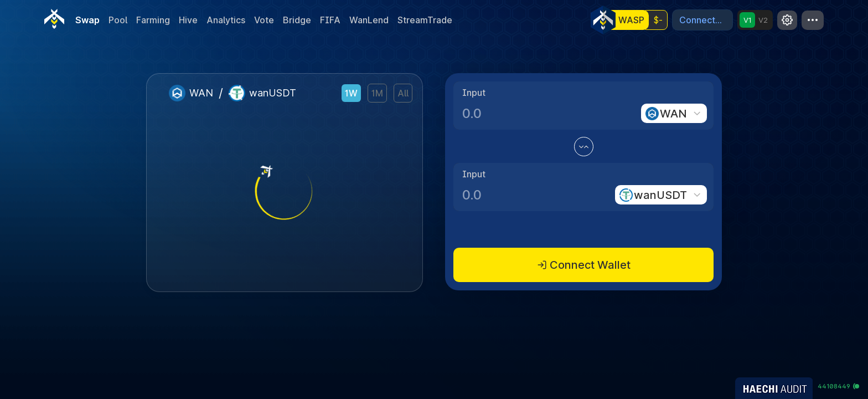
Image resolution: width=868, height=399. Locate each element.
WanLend (369, 20)
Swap (87, 20)
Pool (118, 20)
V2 (763, 20)
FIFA (330, 20)
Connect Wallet (584, 265)
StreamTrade (425, 20)
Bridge (297, 20)
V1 (748, 20)
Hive (188, 20)
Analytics (226, 20)
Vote (264, 20)
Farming (153, 20)
